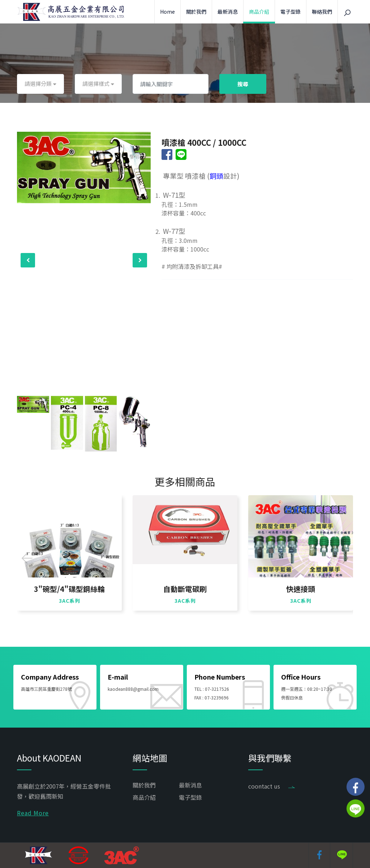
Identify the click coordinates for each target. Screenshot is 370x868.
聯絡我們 (322, 12)
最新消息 (228, 12)
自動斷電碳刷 (185, 589)
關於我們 (196, 12)
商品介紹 (259, 12)
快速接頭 (301, 589)
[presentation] (28, 260)
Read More (33, 813)
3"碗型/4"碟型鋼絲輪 (69, 589)
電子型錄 (291, 12)
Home (167, 12)
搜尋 (243, 84)
